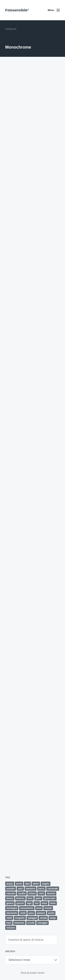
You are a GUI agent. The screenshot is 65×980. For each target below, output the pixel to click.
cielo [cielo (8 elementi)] (41, 893)
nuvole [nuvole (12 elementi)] (48, 908)
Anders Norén (37, 973)
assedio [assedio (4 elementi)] (11, 889)
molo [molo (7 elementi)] (53, 903)
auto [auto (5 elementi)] (20, 889)
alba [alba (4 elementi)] (27, 884)
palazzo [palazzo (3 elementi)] (41, 913)
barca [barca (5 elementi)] (41, 889)
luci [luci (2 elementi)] (37, 903)
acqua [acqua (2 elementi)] (10, 884)
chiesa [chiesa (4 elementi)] (32, 893)
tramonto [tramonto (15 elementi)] (19, 923)
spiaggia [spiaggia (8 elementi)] (32, 918)
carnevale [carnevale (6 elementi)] (53, 889)
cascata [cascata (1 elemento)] (11, 893)
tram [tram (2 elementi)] (9, 923)
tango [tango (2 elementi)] (53, 918)
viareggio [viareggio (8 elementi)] (42, 923)
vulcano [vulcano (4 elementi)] (11, 928)
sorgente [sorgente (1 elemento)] (20, 918)
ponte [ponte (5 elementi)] (51, 913)
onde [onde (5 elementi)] (23, 913)
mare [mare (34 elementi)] (44, 903)
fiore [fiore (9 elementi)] (30, 898)
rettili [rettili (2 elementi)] (9, 918)
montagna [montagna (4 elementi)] (12, 908)
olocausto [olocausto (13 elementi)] (12, 913)
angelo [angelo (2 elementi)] (46, 884)
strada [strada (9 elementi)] (43, 918)
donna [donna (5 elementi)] (10, 898)
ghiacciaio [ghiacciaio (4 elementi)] (50, 898)
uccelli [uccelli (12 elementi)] (31, 923)
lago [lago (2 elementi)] (29, 903)
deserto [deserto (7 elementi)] (51, 893)
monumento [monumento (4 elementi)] (27, 908)
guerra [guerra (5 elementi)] (10, 903)
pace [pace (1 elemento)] (31, 913)
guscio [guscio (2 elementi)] (20, 903)
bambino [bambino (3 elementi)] (31, 889)
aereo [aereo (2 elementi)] (19, 884)
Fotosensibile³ (17, 10)
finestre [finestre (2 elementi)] (20, 898)
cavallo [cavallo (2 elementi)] (22, 893)
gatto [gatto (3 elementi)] (38, 898)
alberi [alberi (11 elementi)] (36, 884)
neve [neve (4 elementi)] (39, 908)
